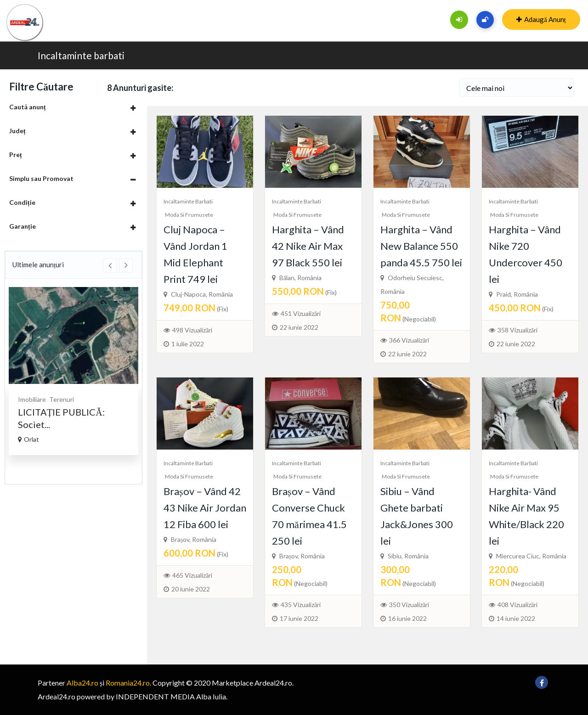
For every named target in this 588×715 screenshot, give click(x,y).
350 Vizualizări (409, 605)
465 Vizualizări (192, 575)
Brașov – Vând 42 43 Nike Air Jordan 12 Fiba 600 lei (205, 508)
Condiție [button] (22, 202)
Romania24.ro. (128, 683)
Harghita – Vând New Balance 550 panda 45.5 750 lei (421, 246)
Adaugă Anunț (541, 19)
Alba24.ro (82, 683)
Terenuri (62, 399)
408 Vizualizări (517, 605)
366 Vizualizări (409, 340)
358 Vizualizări (517, 330)
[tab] (73, 107)
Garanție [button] (23, 226)
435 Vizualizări (301, 605)
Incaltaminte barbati (81, 55)
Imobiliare (32, 399)
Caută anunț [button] (28, 107)
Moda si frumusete (189, 215)
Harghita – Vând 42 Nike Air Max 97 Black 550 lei (308, 246)
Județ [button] (17, 131)
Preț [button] (16, 155)
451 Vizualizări (301, 313)
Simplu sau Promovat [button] (41, 178)
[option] (73, 371)
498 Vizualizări (192, 330)
